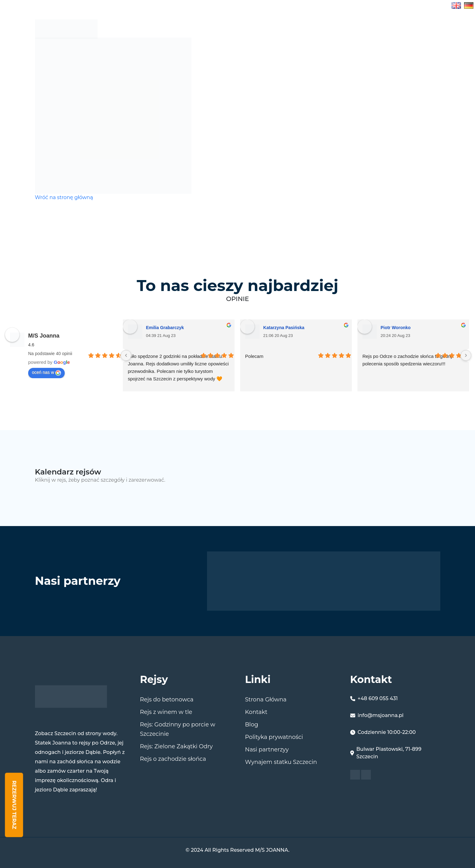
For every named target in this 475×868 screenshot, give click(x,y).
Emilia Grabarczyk (165, 328)
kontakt (426, 29)
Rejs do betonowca (167, 700)
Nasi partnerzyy (267, 750)
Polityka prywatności (274, 737)
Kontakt (256, 712)
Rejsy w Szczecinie (299, 29)
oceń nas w (46, 373)
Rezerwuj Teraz (14, 805)
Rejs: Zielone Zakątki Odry (177, 746)
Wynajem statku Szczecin (281, 762)
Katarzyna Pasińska (284, 328)
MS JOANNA (359, 29)
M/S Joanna (44, 336)
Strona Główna (230, 29)
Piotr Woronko (396, 328)
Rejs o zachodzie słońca (173, 759)
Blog (395, 29)
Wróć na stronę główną (64, 197)
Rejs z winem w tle (166, 712)
